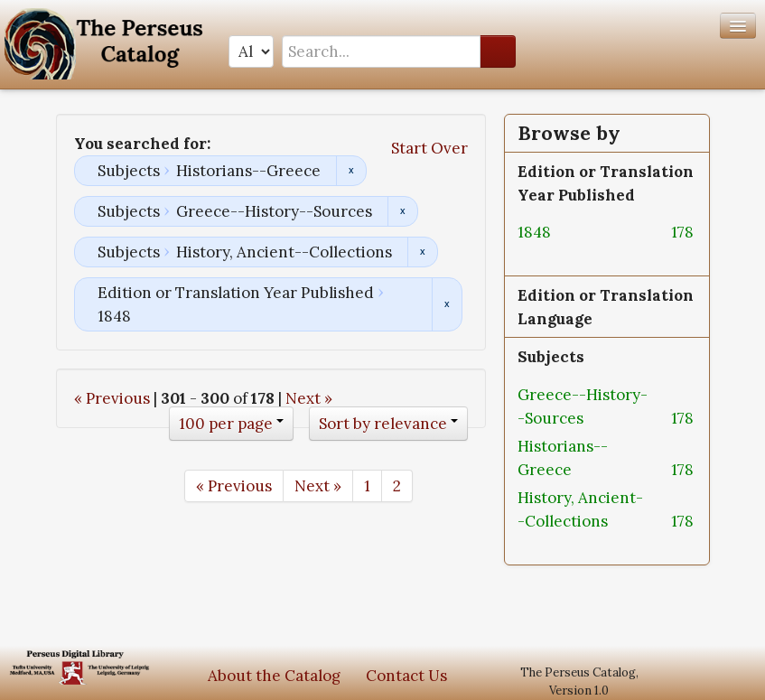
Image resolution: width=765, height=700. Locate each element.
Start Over (429, 148)
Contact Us (406, 676)
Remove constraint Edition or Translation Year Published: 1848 (447, 304)
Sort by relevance (383, 424)
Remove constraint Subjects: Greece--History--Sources (402, 211)
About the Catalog (274, 676)
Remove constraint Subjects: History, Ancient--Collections (422, 252)
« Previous (112, 398)
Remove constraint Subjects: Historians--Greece (351, 171)
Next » (309, 398)
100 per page (226, 424)
